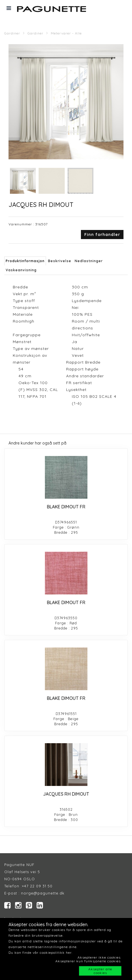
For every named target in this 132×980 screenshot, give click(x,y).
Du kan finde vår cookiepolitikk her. (40, 953)
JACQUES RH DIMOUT (66, 794)
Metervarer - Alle (66, 33)
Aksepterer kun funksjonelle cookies (88, 961)
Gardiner (12, 33)
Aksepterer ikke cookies (99, 957)
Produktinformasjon (25, 261)
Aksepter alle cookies (100, 971)
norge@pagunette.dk (43, 893)
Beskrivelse (60, 261)
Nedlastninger (89, 261)
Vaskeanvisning (21, 270)
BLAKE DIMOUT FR (66, 507)
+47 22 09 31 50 (37, 886)
